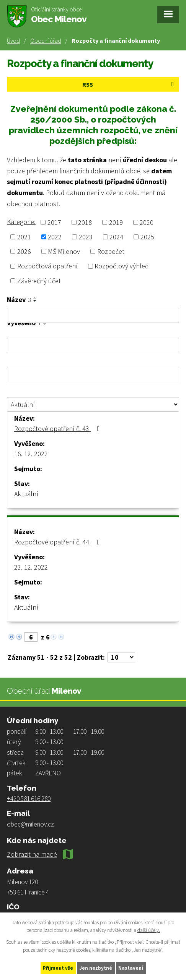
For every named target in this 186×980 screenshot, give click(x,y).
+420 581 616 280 (29, 799)
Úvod (13, 40)
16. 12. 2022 (31, 454)
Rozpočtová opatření (47, 266)
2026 (24, 251)
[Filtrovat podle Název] (93, 315)
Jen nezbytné (96, 968)
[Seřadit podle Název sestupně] (35, 301)
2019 (116, 222)
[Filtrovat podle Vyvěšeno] (93, 346)
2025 (147, 237)
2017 (54, 222)
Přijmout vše (58, 968)
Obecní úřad (46, 40)
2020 (147, 222)
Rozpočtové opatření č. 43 (59, 429)
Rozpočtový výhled (122, 266)
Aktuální (26, 494)
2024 (116, 237)
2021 (24, 237)
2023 (86, 237)
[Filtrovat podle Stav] (93, 404)
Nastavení (131, 968)
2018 (85, 222)
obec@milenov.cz (30, 824)
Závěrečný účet (39, 281)
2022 (55, 237)
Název (19, 300)
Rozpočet (111, 251)
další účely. (149, 931)
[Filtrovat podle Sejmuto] (93, 375)
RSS (129, 84)
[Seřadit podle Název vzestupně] (35, 298)
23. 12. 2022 (31, 567)
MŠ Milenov (64, 251)
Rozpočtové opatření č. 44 (59, 542)
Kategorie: (21, 222)
